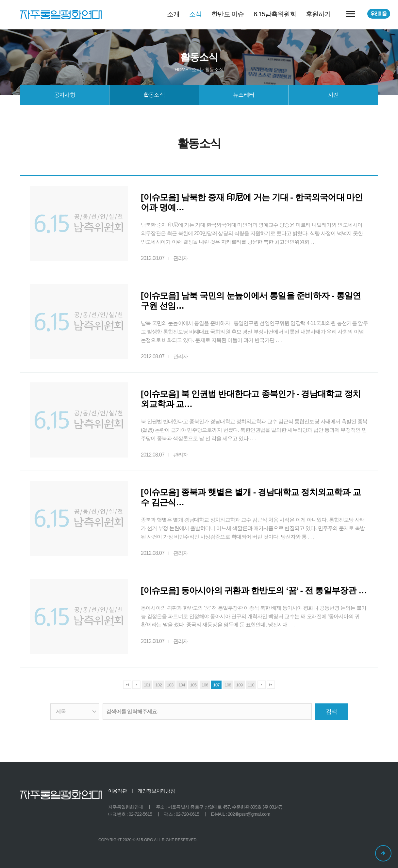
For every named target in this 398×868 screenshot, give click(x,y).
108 (228, 685)
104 (182, 685)
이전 (136, 685)
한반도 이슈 (228, 14)
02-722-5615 (141, 814)
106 (205, 685)
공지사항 (65, 95)
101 (147, 685)
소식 (195, 14)
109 (240, 685)
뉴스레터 (244, 95)
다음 (262, 685)
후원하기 (318, 14)
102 (158, 685)
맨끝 (271, 685)
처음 (127, 685)
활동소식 (154, 95)
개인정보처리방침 (156, 791)
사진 (333, 95)
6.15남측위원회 (275, 14)
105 (193, 685)
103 (170, 685)
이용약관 (117, 791)
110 (251, 685)
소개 (173, 14)
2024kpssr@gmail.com (249, 814)
